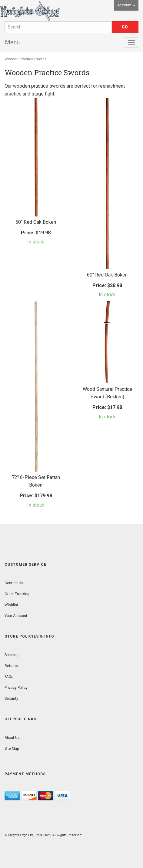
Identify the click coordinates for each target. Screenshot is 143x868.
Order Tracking (17, 594)
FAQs (9, 677)
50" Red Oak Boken (36, 222)
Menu (12, 42)
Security (11, 699)
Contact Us (14, 583)
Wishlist (11, 605)
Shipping (12, 655)
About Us (12, 738)
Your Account (16, 616)
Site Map (12, 749)
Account (126, 5)
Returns (11, 666)
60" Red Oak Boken (107, 275)
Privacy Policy (16, 688)
